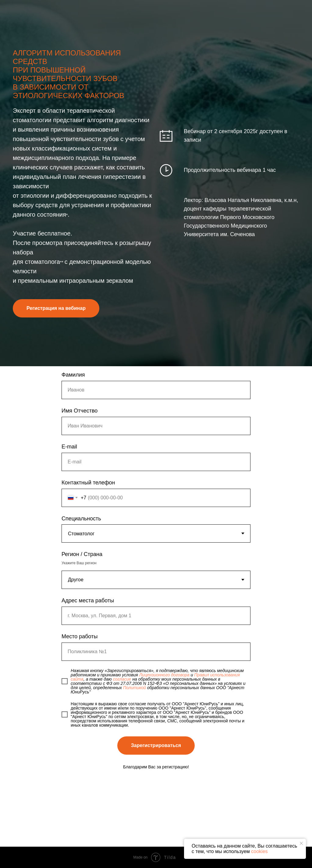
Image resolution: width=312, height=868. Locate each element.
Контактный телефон (88, 483)
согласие (122, 679)
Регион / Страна (82, 554)
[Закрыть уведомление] (301, 843)
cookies (259, 851)
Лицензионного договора (164, 675)
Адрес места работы (88, 601)
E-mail (69, 447)
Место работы (80, 636)
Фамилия (73, 375)
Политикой (135, 688)
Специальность (81, 519)
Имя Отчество (80, 411)
